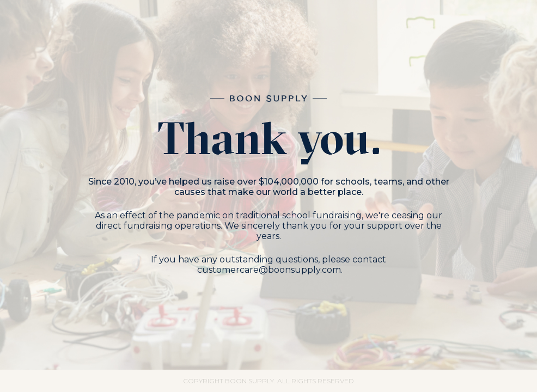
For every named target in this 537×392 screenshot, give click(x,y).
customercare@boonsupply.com (269, 270)
